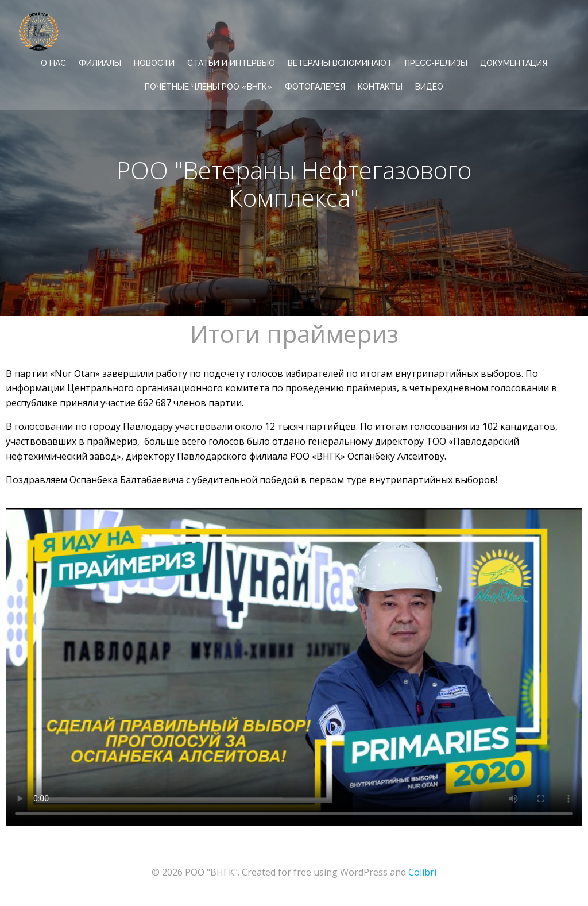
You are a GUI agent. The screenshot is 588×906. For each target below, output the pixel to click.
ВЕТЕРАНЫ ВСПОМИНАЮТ (340, 63)
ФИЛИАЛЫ (100, 63)
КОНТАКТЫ (380, 87)
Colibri (422, 872)
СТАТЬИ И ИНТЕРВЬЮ (231, 63)
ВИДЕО (429, 87)
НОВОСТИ (154, 63)
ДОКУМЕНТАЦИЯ (514, 63)
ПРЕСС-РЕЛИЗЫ (436, 63)
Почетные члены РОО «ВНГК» (208, 87)
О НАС (53, 63)
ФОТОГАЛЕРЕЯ (315, 87)
